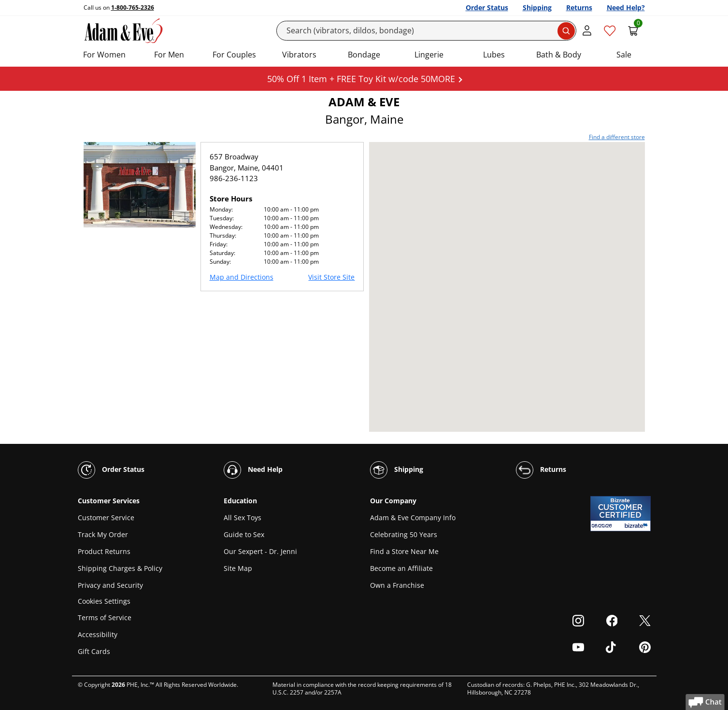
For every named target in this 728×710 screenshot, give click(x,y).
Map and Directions (242, 277)
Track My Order (103, 534)
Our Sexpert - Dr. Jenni (260, 551)
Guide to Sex (244, 534)
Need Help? (626, 7)
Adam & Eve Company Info (413, 518)
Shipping (537, 7)
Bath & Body (559, 55)
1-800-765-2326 (133, 7)
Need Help (253, 470)
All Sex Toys (243, 518)
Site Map (238, 568)
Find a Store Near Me (404, 551)
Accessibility (98, 634)
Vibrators (299, 55)
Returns (579, 7)
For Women (104, 55)
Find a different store (617, 137)
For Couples (234, 55)
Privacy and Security (110, 585)
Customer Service (106, 518)
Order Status (487, 7)
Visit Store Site (331, 277)
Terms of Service (105, 618)
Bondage (364, 55)
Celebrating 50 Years (404, 534)
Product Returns (104, 551)
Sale (624, 55)
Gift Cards (94, 651)
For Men (169, 55)
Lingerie (429, 55)
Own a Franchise (397, 585)
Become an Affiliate (401, 568)
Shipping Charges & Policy (120, 568)
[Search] (426, 31)
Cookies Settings (104, 602)
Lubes (494, 55)
